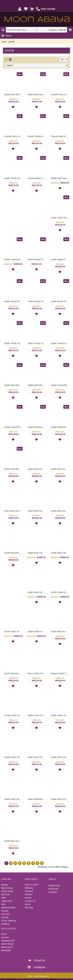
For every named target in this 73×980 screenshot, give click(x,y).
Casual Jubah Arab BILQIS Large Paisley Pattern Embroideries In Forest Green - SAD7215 (60, 136)
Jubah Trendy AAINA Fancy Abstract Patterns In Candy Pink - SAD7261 (14, 178)
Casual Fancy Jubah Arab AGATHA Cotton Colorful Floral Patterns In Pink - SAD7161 (14, 136)
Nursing (5, 911)
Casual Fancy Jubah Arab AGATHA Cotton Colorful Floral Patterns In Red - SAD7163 (60, 94)
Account (5, 937)
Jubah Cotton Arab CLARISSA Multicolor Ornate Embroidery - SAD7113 (60, 592)
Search (28, 898)
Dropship (53, 892)
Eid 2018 (5, 894)
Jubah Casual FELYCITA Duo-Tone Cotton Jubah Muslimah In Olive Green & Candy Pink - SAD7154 (60, 385)
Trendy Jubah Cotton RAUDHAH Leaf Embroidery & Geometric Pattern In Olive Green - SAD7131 (14, 715)
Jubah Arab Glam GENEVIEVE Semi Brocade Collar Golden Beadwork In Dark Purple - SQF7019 (37, 469)
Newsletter (6, 950)
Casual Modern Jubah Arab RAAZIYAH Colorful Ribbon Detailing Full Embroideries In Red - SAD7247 (37, 178)
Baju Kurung (7, 888)
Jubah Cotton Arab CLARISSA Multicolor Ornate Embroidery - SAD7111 (37, 631)
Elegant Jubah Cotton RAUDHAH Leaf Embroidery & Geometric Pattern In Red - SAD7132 (60, 673)
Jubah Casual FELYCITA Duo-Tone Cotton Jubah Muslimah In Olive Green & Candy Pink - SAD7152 (14, 427)
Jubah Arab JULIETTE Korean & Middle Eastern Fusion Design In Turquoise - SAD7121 (60, 799)
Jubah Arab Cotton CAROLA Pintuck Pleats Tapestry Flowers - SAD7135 (60, 757)
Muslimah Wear (8, 908)
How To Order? (32, 885)
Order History (7, 944)
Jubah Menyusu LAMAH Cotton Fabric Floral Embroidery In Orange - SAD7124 (14, 673)
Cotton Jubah (7, 891)
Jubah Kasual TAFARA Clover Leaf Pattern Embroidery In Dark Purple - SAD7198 (37, 301)
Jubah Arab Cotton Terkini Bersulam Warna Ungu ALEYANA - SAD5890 (37, 592)
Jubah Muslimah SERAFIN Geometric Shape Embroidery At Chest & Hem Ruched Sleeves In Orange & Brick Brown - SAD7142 (37, 427)
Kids (3, 904)
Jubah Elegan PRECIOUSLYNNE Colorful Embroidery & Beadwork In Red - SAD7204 (60, 259)
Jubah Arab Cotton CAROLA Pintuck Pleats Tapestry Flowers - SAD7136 (37, 757)
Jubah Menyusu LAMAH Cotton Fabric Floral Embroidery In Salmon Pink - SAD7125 (60, 631)
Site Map (29, 908)
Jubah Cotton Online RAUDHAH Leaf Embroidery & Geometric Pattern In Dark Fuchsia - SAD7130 (37, 715)
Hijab (4, 898)
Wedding (5, 924)
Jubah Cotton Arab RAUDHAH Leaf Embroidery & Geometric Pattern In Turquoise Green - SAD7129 (60, 715)
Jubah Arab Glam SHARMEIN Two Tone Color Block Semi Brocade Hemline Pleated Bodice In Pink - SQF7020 (60, 469)
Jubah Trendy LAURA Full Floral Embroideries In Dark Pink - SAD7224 (37, 343)
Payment (29, 891)
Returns (29, 894)
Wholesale (53, 889)
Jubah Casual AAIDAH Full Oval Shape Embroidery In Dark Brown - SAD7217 (14, 259)
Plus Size (5, 914)
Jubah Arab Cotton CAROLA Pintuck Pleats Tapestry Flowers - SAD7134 (14, 799)
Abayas (5, 885)
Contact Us (30, 901)
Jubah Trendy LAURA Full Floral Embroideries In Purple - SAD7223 (60, 343)
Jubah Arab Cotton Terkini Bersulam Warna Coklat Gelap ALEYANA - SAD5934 (60, 553)
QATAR (11, 42)
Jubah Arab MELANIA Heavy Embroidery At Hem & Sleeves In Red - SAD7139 (14, 469)
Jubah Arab (6, 901)
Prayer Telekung (9, 921)
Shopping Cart (8, 941)
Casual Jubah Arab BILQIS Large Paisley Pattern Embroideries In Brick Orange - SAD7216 (37, 136)
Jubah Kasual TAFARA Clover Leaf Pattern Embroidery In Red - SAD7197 (60, 301)
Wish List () (7, 947)
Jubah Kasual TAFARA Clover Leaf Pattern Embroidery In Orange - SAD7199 (14, 301)
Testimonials (54, 886)
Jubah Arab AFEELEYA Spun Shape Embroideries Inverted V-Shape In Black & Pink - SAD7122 (14, 553)
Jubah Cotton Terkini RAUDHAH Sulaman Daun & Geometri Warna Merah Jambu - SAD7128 (14, 757)
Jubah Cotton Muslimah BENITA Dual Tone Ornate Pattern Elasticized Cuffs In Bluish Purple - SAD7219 (60, 218)
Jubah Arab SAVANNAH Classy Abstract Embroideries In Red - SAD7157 (37, 385)
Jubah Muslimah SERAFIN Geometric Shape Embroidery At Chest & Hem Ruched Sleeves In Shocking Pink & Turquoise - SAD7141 (60, 427)
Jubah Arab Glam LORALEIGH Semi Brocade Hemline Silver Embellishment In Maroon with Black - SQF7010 (60, 511)
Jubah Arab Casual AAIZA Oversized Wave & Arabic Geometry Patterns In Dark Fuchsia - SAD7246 (60, 178)
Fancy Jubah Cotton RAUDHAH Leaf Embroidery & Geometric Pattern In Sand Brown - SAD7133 (37, 673)
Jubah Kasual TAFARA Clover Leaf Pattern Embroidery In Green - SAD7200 (37, 259)
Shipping (29, 888)
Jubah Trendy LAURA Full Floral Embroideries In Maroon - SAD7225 (14, 343)
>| (42, 863)
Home (4, 42)
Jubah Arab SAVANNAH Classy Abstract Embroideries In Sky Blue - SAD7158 (14, 385)
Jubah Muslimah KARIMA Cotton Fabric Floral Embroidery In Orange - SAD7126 (37, 799)
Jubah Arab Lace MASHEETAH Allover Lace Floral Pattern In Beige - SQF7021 (37, 94)
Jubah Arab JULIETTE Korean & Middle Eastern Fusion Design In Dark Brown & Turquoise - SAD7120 (14, 841)
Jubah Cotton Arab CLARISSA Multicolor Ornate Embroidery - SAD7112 (14, 631)
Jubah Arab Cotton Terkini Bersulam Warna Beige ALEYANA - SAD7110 (37, 553)
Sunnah (5, 917)
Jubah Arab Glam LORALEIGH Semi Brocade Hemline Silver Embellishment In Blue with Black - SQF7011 (37, 511)
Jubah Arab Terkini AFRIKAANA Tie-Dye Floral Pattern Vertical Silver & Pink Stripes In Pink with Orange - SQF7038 (14, 94)
